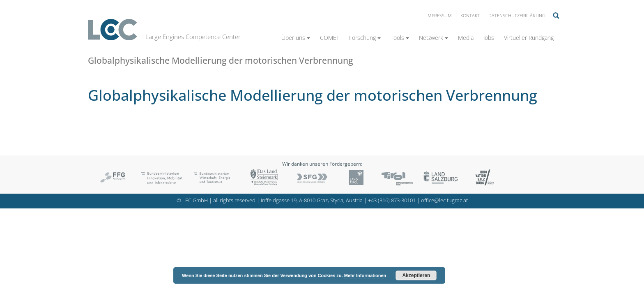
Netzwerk (434, 38)
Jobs (489, 38)
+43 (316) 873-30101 (392, 200)
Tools (400, 38)
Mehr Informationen (365, 275)
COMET (330, 38)
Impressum (439, 15)
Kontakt (470, 15)
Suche (556, 16)
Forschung (365, 38)
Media (466, 38)
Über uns (296, 38)
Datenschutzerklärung (517, 15)
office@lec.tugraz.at (444, 200)
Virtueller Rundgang (529, 38)
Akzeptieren (416, 275)
